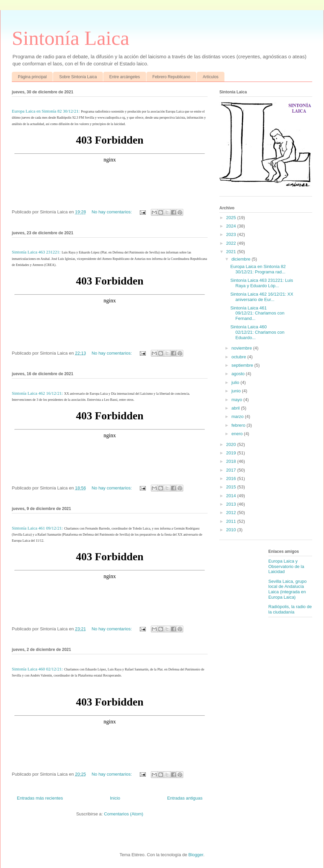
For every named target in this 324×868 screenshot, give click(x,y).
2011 (232, 521)
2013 (232, 504)
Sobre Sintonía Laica (78, 77)
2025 (232, 218)
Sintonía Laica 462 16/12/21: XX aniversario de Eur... (262, 297)
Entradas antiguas (185, 798)
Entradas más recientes (40, 798)
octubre (239, 357)
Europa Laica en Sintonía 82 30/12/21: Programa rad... (258, 269)
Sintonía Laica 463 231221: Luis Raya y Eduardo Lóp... (262, 283)
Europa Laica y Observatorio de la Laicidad (286, 566)
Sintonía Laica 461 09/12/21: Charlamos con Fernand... (257, 313)
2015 (232, 487)
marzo (238, 416)
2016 (232, 478)
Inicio (115, 798)
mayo (237, 400)
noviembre (242, 348)
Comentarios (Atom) (124, 814)
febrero (239, 425)
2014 (232, 496)
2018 (232, 461)
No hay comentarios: (112, 212)
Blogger (196, 855)
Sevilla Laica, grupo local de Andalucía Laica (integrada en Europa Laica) (287, 589)
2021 (232, 252)
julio (236, 382)
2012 (232, 513)
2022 (232, 243)
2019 (232, 453)
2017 (232, 470)
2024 (232, 226)
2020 (232, 444)
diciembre (242, 259)
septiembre (243, 365)
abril (236, 408)
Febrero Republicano (171, 77)
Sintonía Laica (71, 38)
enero (238, 434)
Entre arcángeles (125, 77)
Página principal (32, 77)
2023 (232, 234)
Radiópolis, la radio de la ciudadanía (290, 609)
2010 (232, 530)
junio (237, 391)
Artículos (211, 77)
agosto (239, 374)
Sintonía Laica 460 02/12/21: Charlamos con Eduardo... (257, 332)
